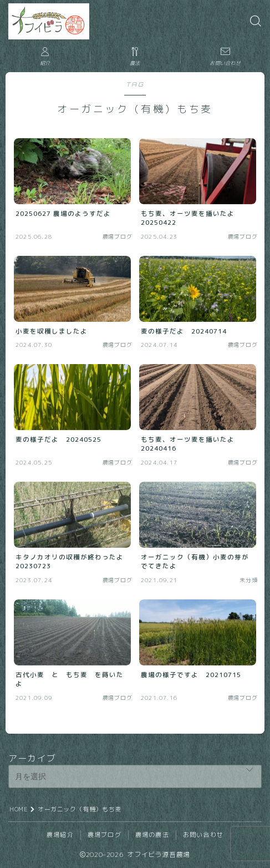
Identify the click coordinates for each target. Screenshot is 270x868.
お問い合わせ (203, 835)
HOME (19, 809)
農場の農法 (152, 835)
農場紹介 (60, 835)
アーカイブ (32, 758)
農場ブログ (105, 835)
